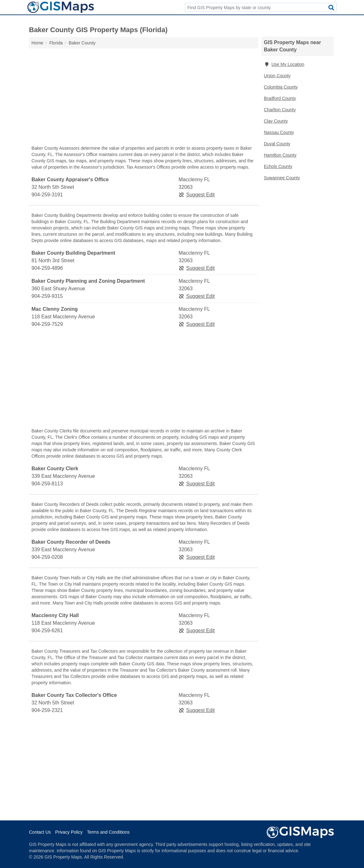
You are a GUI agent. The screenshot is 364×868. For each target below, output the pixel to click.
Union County (277, 76)
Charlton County (280, 110)
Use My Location (284, 64)
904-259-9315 (47, 296)
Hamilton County (280, 155)
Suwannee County (282, 178)
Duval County (277, 144)
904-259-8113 (47, 484)
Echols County (278, 166)
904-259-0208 (47, 557)
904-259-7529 (47, 324)
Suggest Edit (197, 195)
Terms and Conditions (108, 832)
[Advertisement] (144, 98)
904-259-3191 (47, 195)
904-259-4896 (47, 268)
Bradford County (280, 98)
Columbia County (281, 87)
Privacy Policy (69, 832)
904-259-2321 (47, 710)
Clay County (276, 121)
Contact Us (40, 832)
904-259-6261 (47, 631)
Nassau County (279, 132)
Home (37, 43)
